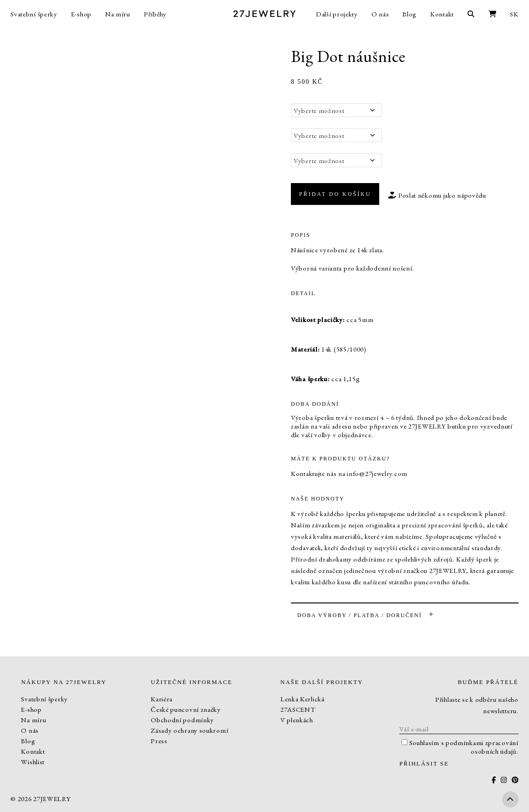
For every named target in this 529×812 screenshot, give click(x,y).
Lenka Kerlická (303, 699)
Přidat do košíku (335, 194)
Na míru (118, 14)
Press (159, 741)
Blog (409, 14)
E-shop (81, 14)
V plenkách (297, 720)
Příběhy (155, 14)
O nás (380, 14)
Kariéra (162, 699)
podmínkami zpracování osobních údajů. (482, 747)
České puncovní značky (186, 709)
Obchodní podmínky (182, 720)
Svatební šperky (34, 14)
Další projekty (337, 14)
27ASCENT (298, 709)
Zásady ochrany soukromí (189, 730)
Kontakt (442, 14)
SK (514, 14)
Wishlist (33, 762)
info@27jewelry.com (377, 473)
